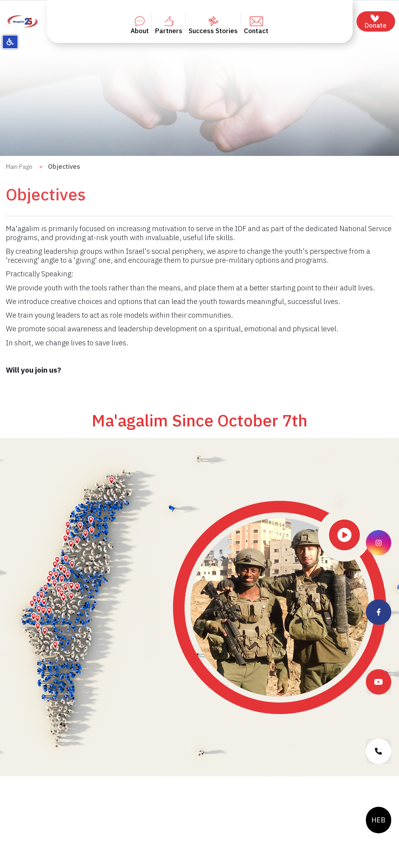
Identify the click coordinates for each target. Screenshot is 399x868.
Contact (256, 26)
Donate (376, 22)
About (140, 26)
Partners (169, 26)
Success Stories (213, 26)
